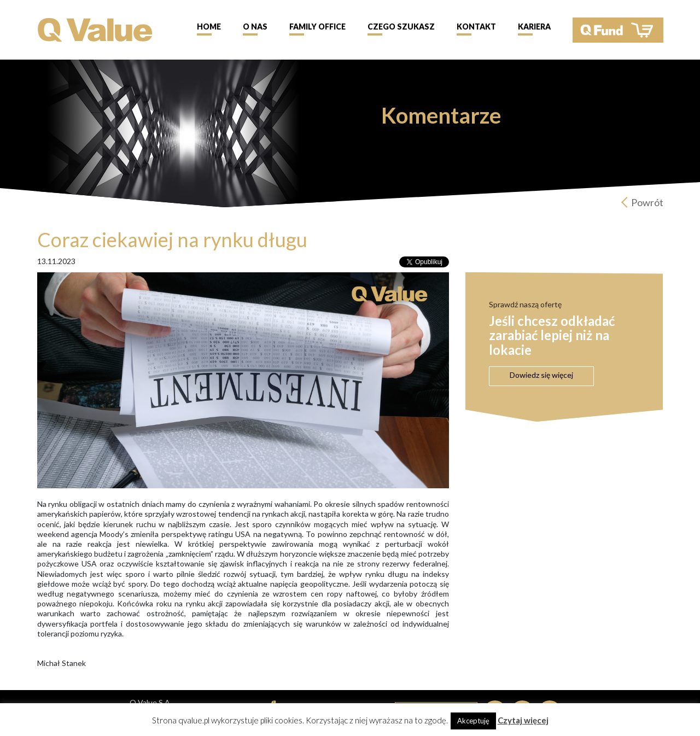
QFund (618, 30)
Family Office (317, 27)
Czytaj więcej (523, 720)
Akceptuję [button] (473, 721)
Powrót (647, 202)
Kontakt (476, 27)
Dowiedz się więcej (541, 375)
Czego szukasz (401, 27)
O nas (255, 27)
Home (209, 27)
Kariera (534, 27)
